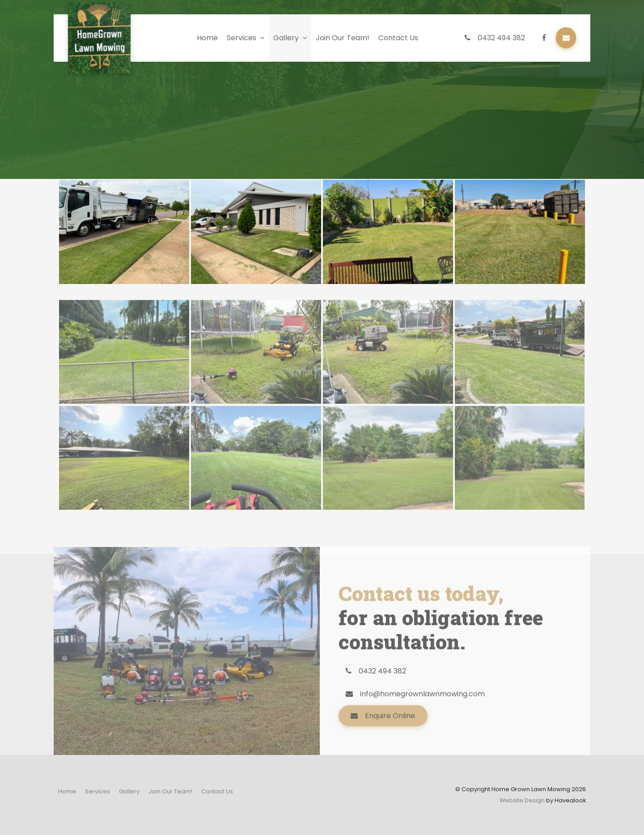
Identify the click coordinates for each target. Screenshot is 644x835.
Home (207, 38)
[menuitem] (67, 792)
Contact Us (398, 38)
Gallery (286, 38)
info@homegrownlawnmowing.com (422, 718)
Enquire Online (390, 740)
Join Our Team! (343, 38)
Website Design (522, 800)
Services (241, 38)
